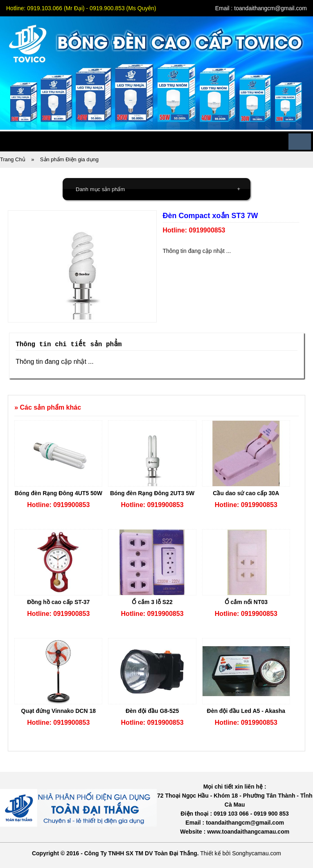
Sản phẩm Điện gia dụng (69, 159)
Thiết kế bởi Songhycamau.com (241, 853)
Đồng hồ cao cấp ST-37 (58, 602)
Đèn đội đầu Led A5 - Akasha (246, 711)
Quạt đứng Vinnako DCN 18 (59, 711)
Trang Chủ (13, 159)
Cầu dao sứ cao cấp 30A (246, 493)
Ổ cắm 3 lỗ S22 (152, 602)
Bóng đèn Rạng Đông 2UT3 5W (152, 493)
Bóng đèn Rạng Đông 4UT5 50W (59, 493)
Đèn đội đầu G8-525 (152, 711)
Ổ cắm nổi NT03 (246, 602)
